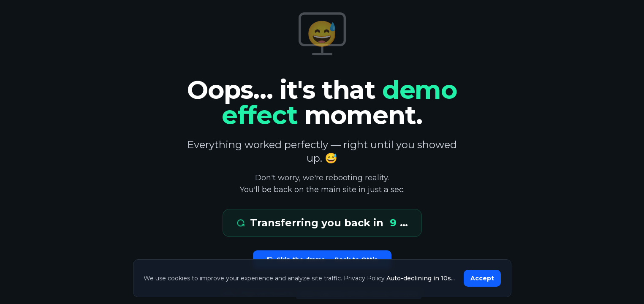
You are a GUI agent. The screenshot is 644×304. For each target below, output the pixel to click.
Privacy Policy (364, 278)
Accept (482, 278)
